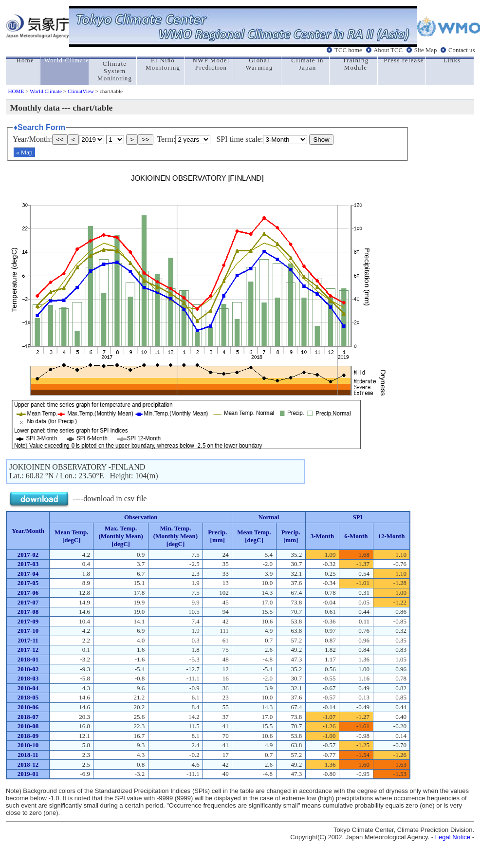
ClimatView (81, 91)
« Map (24, 152)
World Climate (46, 91)
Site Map (426, 50)
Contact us (462, 50)
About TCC (388, 50)
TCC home (348, 50)
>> (146, 140)
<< (60, 140)
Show (321, 140)
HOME (16, 91)
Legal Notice (453, 837)
